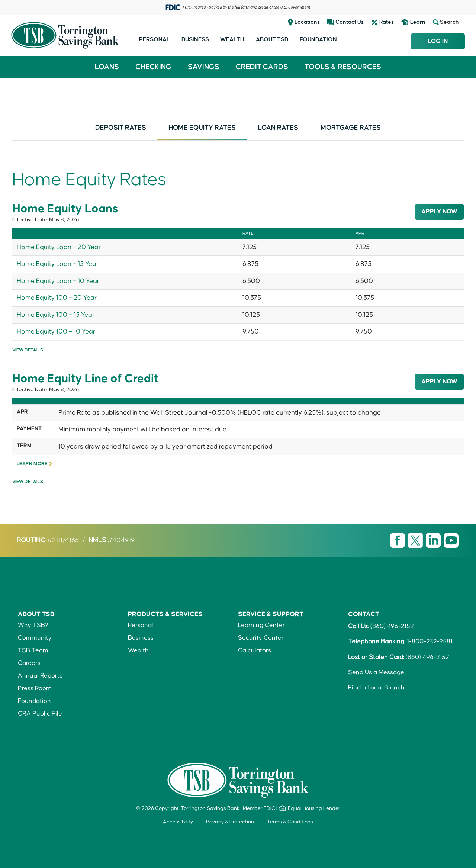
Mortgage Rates (351, 128)
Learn (418, 22)
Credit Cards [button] (262, 67)
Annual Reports (40, 676)
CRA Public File (40, 714)
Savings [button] (204, 67)
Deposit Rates (121, 128)
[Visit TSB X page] (416, 540)
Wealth (232, 39)
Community (35, 638)
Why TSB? (33, 625)
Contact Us (350, 22)
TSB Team (33, 650)
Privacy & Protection (230, 822)
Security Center (261, 638)
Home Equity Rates (202, 128)
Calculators (255, 650)
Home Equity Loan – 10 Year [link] (58, 281)
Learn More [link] (32, 464)
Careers (29, 663)
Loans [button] (107, 67)
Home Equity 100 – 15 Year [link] (56, 315)
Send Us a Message (376, 672)
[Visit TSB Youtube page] (451, 540)
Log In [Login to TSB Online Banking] (438, 41)
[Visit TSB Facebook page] (398, 540)
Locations (307, 22)
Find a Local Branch (376, 688)
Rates (387, 22)
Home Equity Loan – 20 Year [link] (59, 247)
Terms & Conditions (290, 822)
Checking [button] (153, 67)
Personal (155, 39)
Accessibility (178, 822)
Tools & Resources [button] (343, 67)
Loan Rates (278, 128)
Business (195, 39)
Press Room (35, 688)
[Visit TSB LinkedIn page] (434, 540)
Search (446, 22)
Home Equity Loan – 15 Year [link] (58, 264)
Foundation (318, 39)
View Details (28, 350)
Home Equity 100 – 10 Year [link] (56, 332)
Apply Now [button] (439, 212)
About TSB (272, 39)
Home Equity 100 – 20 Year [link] (57, 298)
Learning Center (261, 625)
